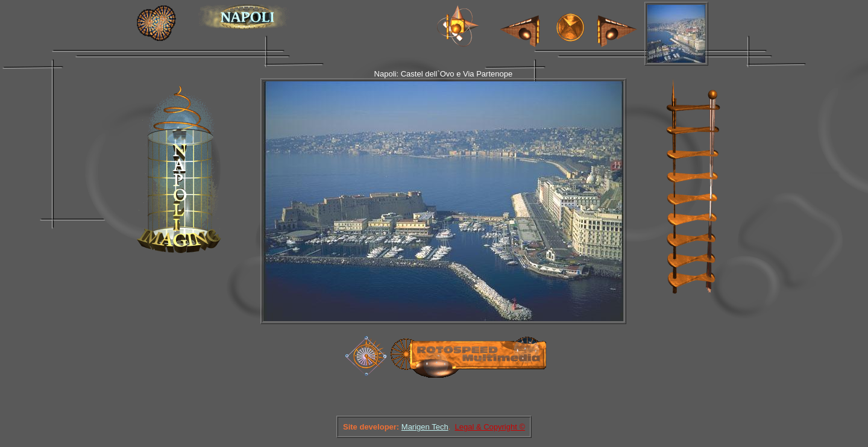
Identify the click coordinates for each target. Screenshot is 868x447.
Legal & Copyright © (490, 427)
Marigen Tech (425, 427)
